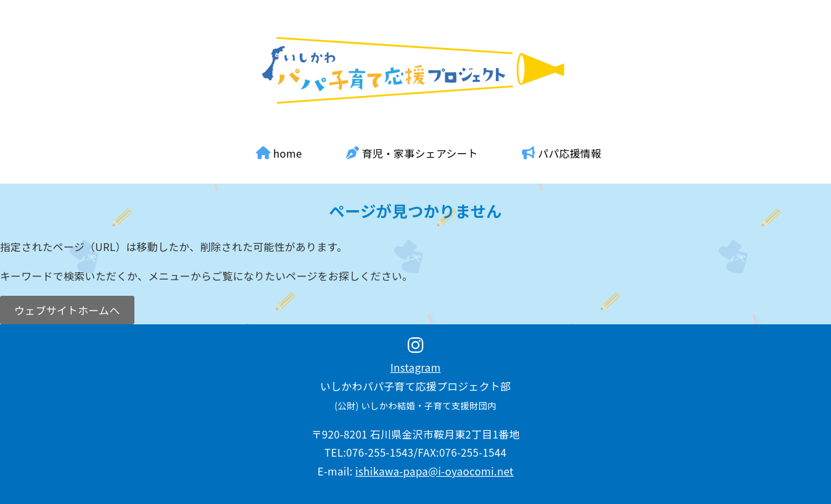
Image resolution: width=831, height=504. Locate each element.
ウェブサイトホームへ (67, 310)
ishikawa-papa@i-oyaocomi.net (434, 471)
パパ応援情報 (562, 153)
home (279, 153)
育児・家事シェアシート (412, 153)
